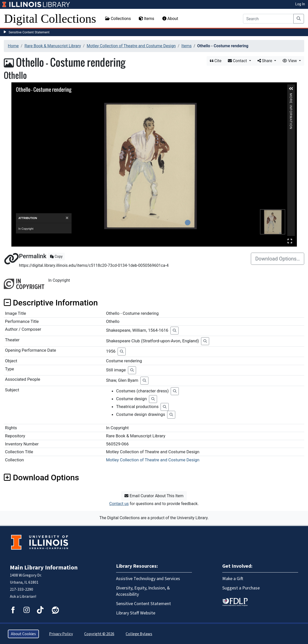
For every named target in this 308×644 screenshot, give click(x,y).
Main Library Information (44, 568)
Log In (300, 4)
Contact (238, 61)
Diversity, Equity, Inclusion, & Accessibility (143, 591)
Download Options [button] (41, 478)
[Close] (67, 218)
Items (146, 19)
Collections (118, 19)
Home (13, 46)
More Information (291, 95)
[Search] (268, 19)
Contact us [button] (119, 504)
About (170, 19)
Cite (216, 61)
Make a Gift (233, 579)
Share (265, 61)
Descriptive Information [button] (51, 303)
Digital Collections (50, 19)
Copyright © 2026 (99, 634)
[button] (291, 89)
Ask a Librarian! (23, 597)
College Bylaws (139, 634)
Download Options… (278, 259)
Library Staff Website (136, 613)
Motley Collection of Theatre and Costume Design (131, 46)
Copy (56, 256)
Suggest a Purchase (241, 588)
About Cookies (23, 634)
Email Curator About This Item (154, 496)
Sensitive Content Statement (29, 32)
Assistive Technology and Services (148, 579)
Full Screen (290, 241)
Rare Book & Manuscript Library (53, 46)
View (290, 61)
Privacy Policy (61, 634)
